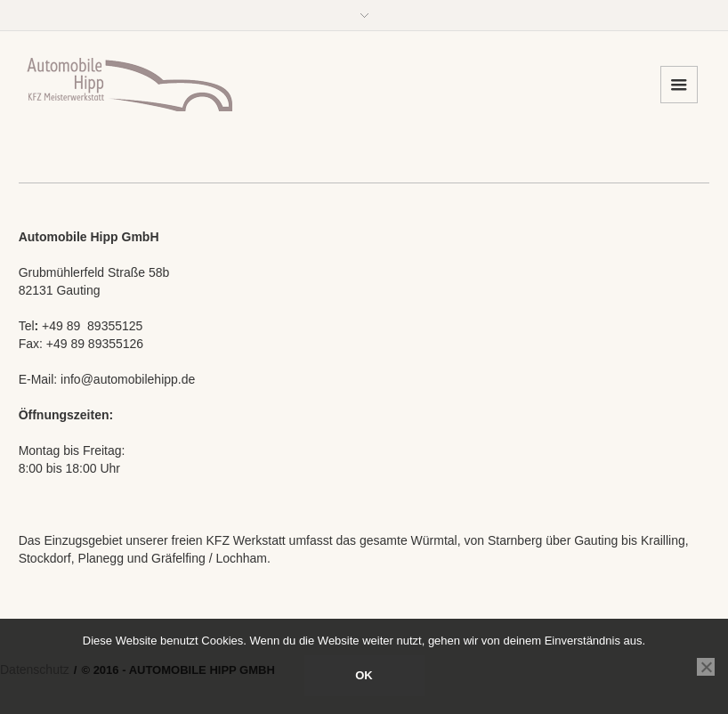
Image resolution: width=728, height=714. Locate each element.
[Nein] (706, 667)
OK (364, 675)
